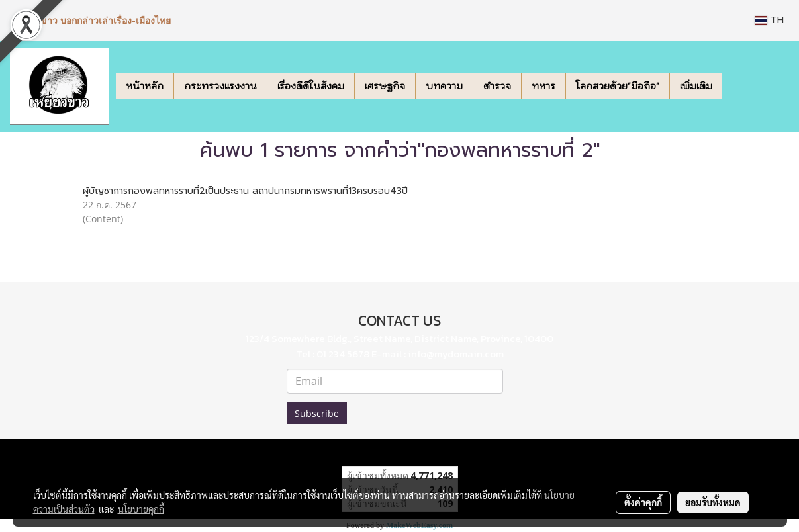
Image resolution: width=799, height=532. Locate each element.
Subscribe (317, 413)
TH (769, 20)
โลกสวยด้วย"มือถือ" (618, 86)
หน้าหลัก (145, 86)
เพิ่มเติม (696, 86)
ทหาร (543, 86)
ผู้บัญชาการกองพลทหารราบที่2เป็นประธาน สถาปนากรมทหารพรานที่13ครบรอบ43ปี (245, 191)
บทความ (444, 86)
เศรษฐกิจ (385, 86)
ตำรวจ (497, 86)
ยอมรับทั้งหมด (713, 502)
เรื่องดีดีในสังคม (311, 86)
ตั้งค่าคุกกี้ (643, 502)
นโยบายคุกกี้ (141, 509)
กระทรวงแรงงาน (220, 86)
